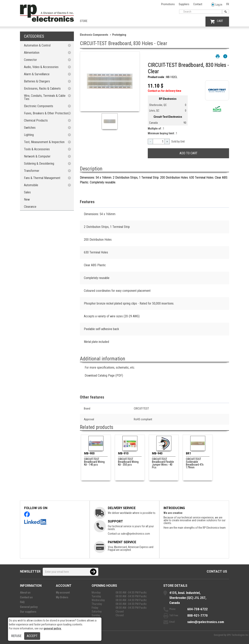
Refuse (16, 636)
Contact (198, 4)
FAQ (22, 602)
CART (217, 21)
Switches (30, 128)
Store (84, 21)
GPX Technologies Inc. (238, 635)
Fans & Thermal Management (42, 178)
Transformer (32, 171)
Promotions (168, 4)
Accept (32, 636)
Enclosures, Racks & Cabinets (42, 89)
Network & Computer (37, 156)
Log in (217, 5)
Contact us (217, 571)
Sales (27, 192)
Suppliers (184, 4)
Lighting (29, 135)
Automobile (31, 185)
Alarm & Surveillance (37, 74)
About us (25, 593)
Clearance (30, 207)
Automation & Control (37, 45)
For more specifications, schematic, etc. (110, 368)
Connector (30, 60)
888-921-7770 (197, 615)
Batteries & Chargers (37, 81)
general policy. (53, 628)
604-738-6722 (197, 609)
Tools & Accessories (37, 149)
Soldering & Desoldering (39, 164)
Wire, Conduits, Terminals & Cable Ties (45, 97)
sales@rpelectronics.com (135, 534)
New (27, 199)
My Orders (62, 597)
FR (228, 4)
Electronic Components (39, 106)
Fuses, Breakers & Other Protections (47, 113)
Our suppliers (28, 612)
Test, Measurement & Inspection (44, 142)
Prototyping (119, 35)
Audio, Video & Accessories (41, 67)
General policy (29, 607)
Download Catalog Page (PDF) (104, 375)
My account (63, 593)
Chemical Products (36, 120)
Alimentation (32, 53)
